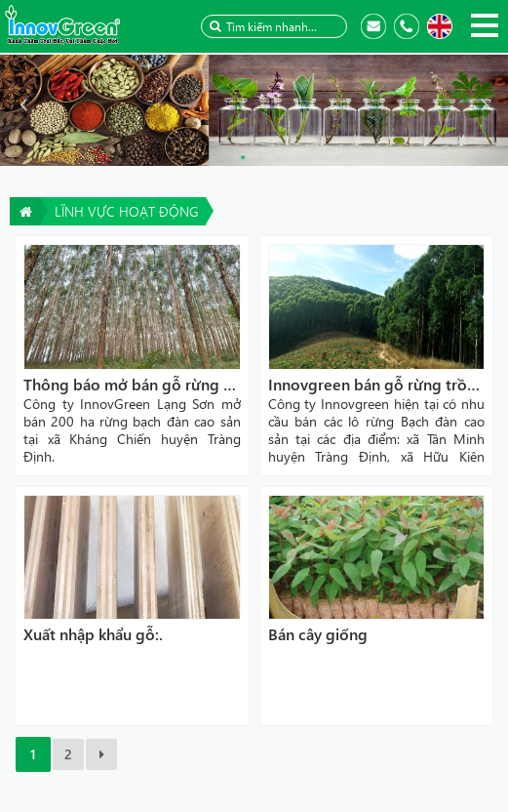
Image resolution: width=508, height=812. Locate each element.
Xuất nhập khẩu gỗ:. (93, 634)
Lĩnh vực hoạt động (126, 211)
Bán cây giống (318, 634)
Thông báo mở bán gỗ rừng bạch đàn (156, 384)
